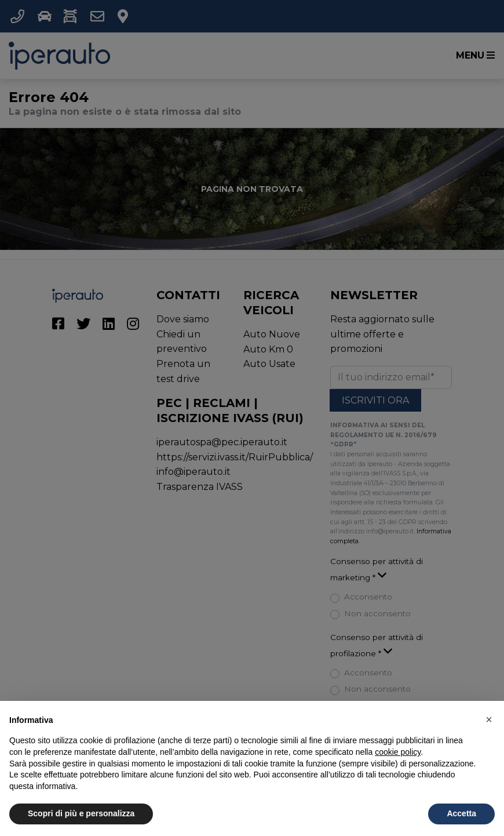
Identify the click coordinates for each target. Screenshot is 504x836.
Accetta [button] (461, 813)
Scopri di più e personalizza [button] (81, 813)
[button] (489, 719)
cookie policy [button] (398, 752)
